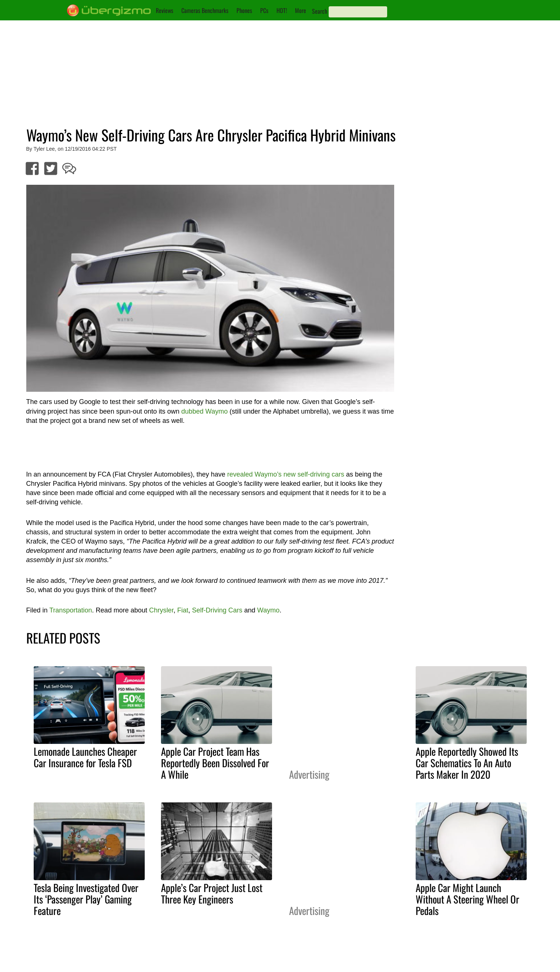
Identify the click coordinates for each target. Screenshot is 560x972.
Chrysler (161, 610)
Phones (244, 10)
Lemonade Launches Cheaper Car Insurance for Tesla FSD (85, 757)
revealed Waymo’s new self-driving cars (286, 474)
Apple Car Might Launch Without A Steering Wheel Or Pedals (467, 899)
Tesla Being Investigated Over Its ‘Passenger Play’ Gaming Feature (86, 899)
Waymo (268, 610)
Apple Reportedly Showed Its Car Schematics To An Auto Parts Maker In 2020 (467, 763)
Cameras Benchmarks (205, 10)
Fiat (183, 610)
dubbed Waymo (204, 411)
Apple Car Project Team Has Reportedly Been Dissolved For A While (215, 763)
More (301, 10)
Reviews (165, 10)
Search (320, 11)
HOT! (282, 10)
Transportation (71, 610)
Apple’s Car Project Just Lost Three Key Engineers (212, 893)
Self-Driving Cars (217, 610)
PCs (264, 10)
